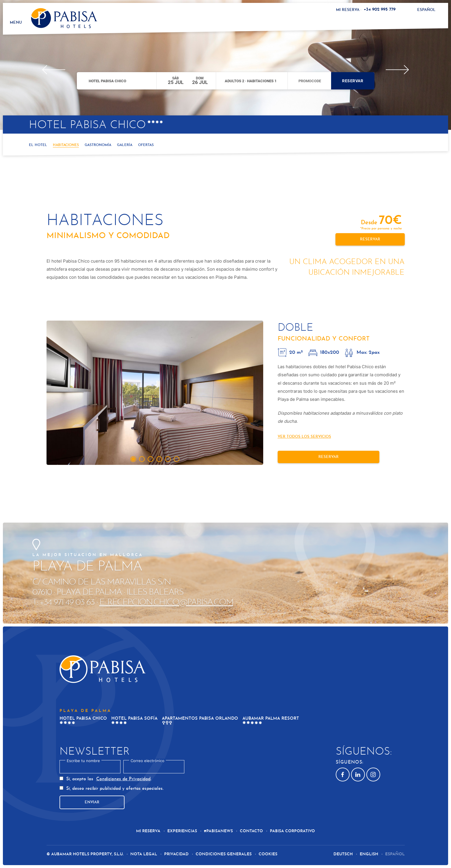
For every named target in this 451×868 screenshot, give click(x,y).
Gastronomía (98, 145)
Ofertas (146, 145)
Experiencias (182, 831)
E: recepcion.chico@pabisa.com (166, 603)
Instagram (371, 775)
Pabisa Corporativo (292, 831)
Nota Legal (144, 854)
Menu (16, 23)
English (370, 854)
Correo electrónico (147, 761)
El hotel (38, 145)
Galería (125, 145)
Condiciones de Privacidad (123, 779)
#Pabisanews (219, 831)
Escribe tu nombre (83, 761)
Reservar (353, 81)
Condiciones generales (224, 854)
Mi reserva (348, 10)
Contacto (251, 831)
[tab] (133, 459)
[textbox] (90, 767)
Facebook (340, 775)
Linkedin (356, 775)
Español (426, 10)
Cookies (268, 854)
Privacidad (176, 854)
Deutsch (344, 854)
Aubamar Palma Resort (271, 719)
